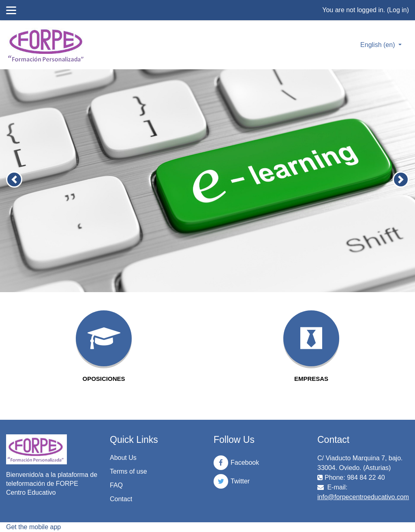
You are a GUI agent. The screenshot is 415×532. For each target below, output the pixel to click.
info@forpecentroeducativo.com (363, 497)
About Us (123, 458)
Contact (121, 499)
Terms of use (128, 471)
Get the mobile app (33, 527)
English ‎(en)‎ (379, 45)
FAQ (116, 485)
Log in (398, 10)
